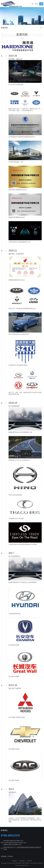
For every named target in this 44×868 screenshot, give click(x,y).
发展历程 (4, 28)
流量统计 (15, 861)
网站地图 (22, 861)
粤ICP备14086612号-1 (22, 865)
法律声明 (29, 861)
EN (36, 4)
